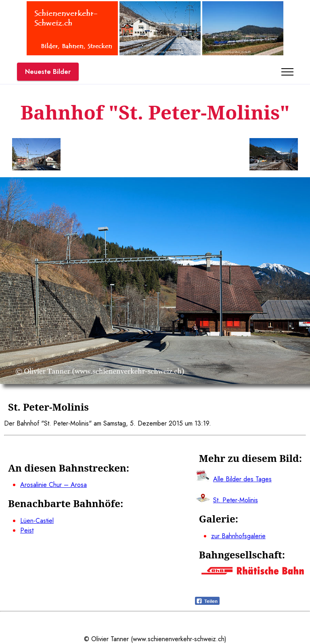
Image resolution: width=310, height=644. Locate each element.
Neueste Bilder (48, 72)
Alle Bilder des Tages (242, 479)
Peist (27, 530)
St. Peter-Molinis (236, 500)
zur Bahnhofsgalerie (238, 536)
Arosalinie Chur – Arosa (53, 485)
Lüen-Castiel (37, 521)
